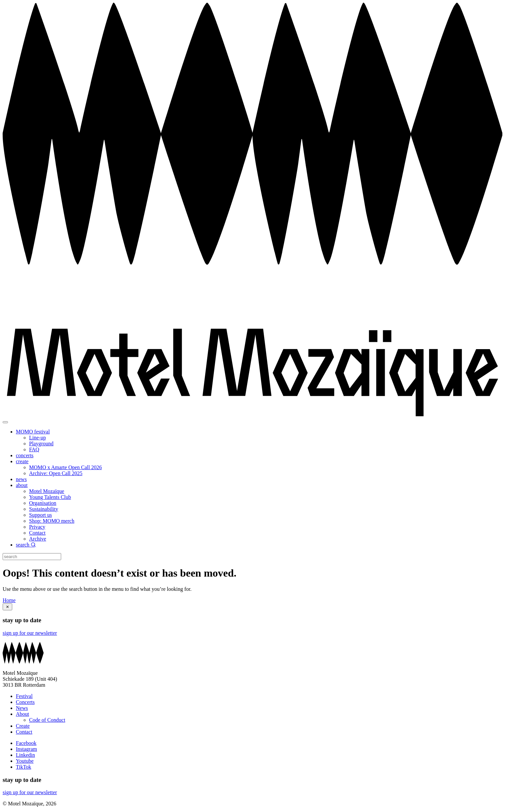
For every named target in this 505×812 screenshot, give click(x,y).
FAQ (34, 449)
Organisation (43, 503)
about (22, 485)
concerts (25, 455)
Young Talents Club (50, 497)
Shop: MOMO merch (52, 521)
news (21, 479)
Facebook (26, 743)
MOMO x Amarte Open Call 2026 (65, 467)
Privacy (37, 527)
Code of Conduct (47, 720)
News (22, 708)
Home (9, 600)
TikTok (23, 767)
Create (23, 726)
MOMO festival (33, 432)
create (22, 461)
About (22, 714)
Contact (37, 533)
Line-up (38, 438)
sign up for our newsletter (30, 633)
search (26, 545)
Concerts (25, 702)
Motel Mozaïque (47, 491)
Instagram (26, 749)
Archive (38, 539)
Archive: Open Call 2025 (56, 473)
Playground (41, 444)
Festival (24, 696)
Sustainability (44, 509)
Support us (40, 515)
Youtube (25, 761)
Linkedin (25, 755)
